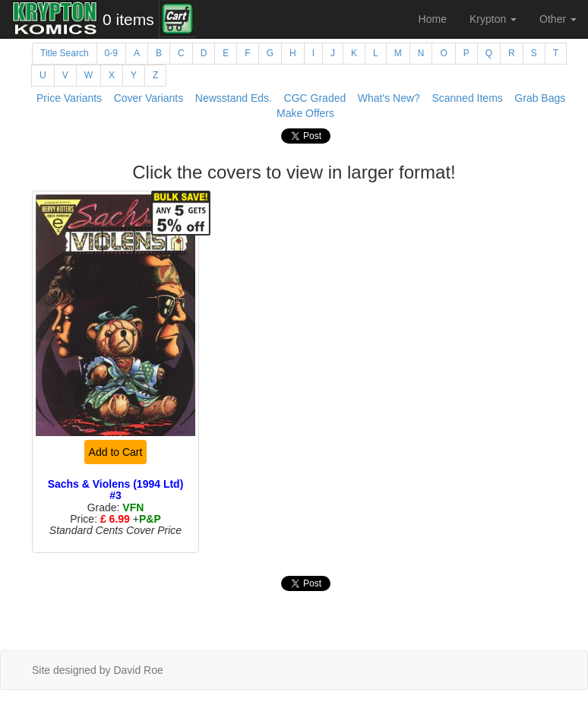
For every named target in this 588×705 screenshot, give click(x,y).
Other (558, 19)
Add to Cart (116, 452)
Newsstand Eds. (234, 98)
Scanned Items (467, 98)
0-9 (111, 53)
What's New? (389, 98)
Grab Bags (540, 98)
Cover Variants (149, 98)
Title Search (65, 53)
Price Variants (69, 98)
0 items (128, 19)
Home (433, 19)
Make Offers (305, 113)
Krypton (493, 19)
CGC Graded (315, 98)
